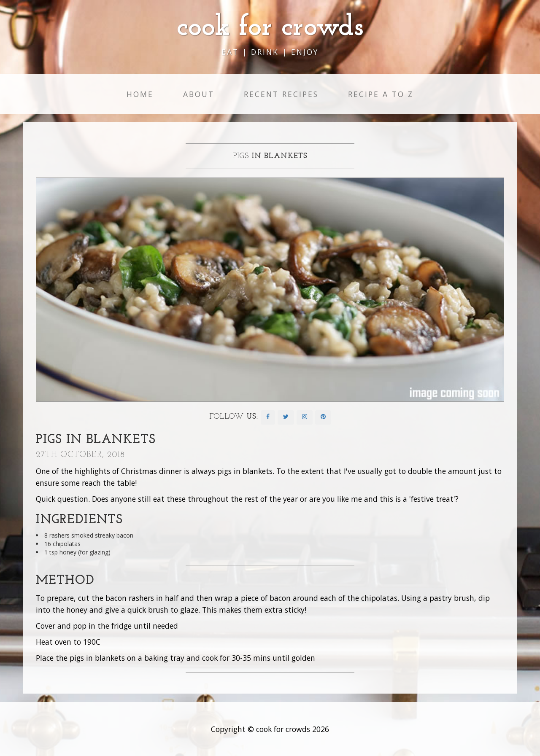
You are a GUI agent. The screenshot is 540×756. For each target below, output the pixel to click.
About (199, 94)
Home (140, 94)
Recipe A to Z (381, 94)
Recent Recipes (281, 94)
